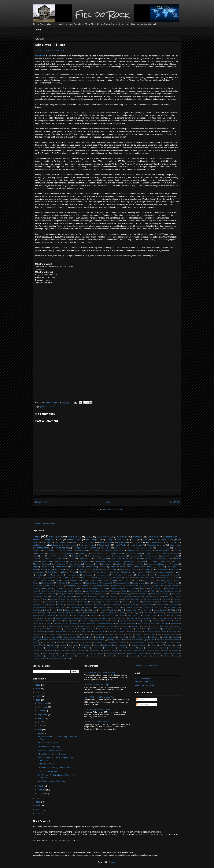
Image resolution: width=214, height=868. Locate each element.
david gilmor (93, 597)
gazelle (49, 632)
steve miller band (140, 651)
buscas (75, 621)
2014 (38, 700)
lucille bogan (147, 586)
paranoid (68, 642)
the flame (98, 558)
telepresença (92, 653)
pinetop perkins (146, 569)
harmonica (161, 567)
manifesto (61, 602)
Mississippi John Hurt (156, 545)
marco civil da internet (70, 637)
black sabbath (107, 583)
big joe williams (121, 556)
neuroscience (88, 640)
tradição (142, 653)
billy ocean (160, 618)
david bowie (130, 624)
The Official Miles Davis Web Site (49, 50)
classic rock (103, 537)
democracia (141, 624)
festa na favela (114, 629)
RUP (140, 613)
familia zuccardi (90, 629)
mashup (83, 637)
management (50, 602)
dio (121, 597)
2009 (38, 813)
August (41, 718)
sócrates (54, 653)
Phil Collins (106, 548)
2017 (38, 689)
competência (75, 624)
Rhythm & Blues (74, 540)
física (34, 632)
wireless (44, 659)
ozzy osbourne (48, 642)
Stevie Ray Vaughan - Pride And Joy (99, 672)
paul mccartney (100, 642)
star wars (105, 651)
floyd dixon (149, 597)
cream (61, 586)
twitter (42, 656)
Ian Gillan (81, 610)
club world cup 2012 (142, 572)
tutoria (35, 656)
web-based (157, 656)
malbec (122, 569)
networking (105, 602)
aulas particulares (92, 618)
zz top (176, 578)
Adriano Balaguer (42, 564)
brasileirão (58, 621)
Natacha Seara (57, 613)
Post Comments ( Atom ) (113, 510)
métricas (64, 640)
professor (63, 645)
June (40, 726)
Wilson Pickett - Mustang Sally (97, 709)
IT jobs (80, 591)
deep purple (72, 586)
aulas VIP (79, 618)
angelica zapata (61, 618)
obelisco (126, 640)
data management (88, 624)
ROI (134, 613)
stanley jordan (94, 651)
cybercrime (40, 553)
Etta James (56, 545)
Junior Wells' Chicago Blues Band (97, 591)
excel (80, 629)
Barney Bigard (133, 607)
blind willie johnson (162, 550)
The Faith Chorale (150, 615)
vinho (43, 556)
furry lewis (89, 564)
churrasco (47, 624)
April (40, 733)
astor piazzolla (106, 556)
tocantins (122, 653)
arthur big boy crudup (144, 548)
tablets (62, 653)
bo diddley (115, 572)
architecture (71, 545)
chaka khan (167, 621)
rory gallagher (162, 553)
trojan (160, 588)
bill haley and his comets (145, 618)
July (40, 722)
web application (145, 656)
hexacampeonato (99, 632)
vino (106, 558)
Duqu (54, 610)
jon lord (95, 634)
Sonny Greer (106, 615)
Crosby (47, 610)
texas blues (154, 537)
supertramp (175, 651)
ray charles (153, 561)
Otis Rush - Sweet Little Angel (96, 685)
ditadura (66, 626)
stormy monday (85, 558)
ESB (65, 580)
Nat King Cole (44, 613)
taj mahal (167, 578)
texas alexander (98, 553)
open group (116, 602)
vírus (92, 607)
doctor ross (84, 626)
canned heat (159, 583)
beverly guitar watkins (99, 594)
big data (123, 618)
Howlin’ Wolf (120, 545)
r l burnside (149, 553)
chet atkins (178, 621)
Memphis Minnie (78, 556)
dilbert (114, 597)
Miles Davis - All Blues (47, 764)
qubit (45, 605)
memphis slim (129, 561)
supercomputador (39, 607)
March (41, 786)
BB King (47, 542)
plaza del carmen (163, 602)
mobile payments (141, 637)
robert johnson (136, 545)
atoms (72, 594)
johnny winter (137, 542)
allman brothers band (40, 594)
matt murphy (84, 602)
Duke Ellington (53, 572)
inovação (139, 632)
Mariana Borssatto (160, 610)
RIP (116, 548)
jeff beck (129, 553)
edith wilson (134, 626)
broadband (144, 594)
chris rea (38, 624)
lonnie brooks (96, 569)
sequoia (141, 648)
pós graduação (86, 645)
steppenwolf (116, 651)
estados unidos (70, 629)
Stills (115, 615)
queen (52, 605)
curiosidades (70, 597)
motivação (55, 640)
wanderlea (110, 656)
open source (54, 553)
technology (92, 548)
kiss (101, 634)
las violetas (119, 634)
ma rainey (72, 558)
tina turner (175, 569)
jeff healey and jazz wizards (135, 599)
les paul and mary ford (134, 564)
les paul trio (85, 561)
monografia (175, 637)
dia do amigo (49, 626)
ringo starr (122, 588)
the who (151, 588)
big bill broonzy (163, 548)
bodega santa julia (39, 621)
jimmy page (59, 569)
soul (61, 540)
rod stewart (117, 578)
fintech (139, 629)
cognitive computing (61, 624)
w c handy (177, 561)
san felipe (99, 605)
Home (108, 502)
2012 (38, 802)
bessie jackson (76, 583)
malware (36, 540)
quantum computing (99, 588)
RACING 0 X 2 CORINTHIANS (97, 722)
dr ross (93, 626)
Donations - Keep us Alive (44, 523)
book (50, 621)
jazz (42, 407)
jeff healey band (132, 586)
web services (170, 588)
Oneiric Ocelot (89, 613)
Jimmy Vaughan (166, 580)
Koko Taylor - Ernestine (47, 771)
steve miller (127, 651)
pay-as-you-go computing (117, 642)
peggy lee (151, 642)
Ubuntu (90, 572)
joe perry (51, 634)
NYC (177, 610)
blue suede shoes (122, 583)
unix (86, 607)
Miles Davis (40, 56)
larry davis (109, 634)
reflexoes (153, 645)
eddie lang (40, 575)
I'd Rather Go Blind (125, 580)
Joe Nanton (113, 610)
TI (140, 615)
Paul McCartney (108, 613)
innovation (130, 575)
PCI (98, 613)
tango (35, 556)
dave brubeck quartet (105, 624)
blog (178, 618)
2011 (38, 806)
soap (59, 651)
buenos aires (176, 545)
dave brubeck (82, 597)
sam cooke (121, 648)
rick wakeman (38, 648)
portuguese (53, 645)
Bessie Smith (104, 545)
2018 (38, 685)
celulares (147, 621)
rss (76, 648)
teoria (101, 653)
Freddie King (60, 591)
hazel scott (70, 632)
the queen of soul (115, 553)
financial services (128, 629)
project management (89, 578)
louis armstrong (87, 545)
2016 (38, 692)
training (150, 653)
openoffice (160, 640)
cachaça (114, 621)
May (40, 730)
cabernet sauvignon (101, 621)
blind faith (170, 618)
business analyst (86, 621)
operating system (173, 640)
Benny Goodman (159, 607)
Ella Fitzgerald (75, 580)
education (145, 626)
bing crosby (124, 594)
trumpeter (166, 653)
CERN (57, 580)
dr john (151, 567)
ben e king (114, 618)
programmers (74, 645)
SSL (125, 591)
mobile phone (155, 637)
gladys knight (59, 632)
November (43, 707)
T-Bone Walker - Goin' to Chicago (52, 754)
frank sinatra (169, 597)
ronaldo (62, 648)
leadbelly (119, 564)
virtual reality (82, 656)
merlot (91, 637)
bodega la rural (138, 583)
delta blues (55, 537)
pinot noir (170, 642)
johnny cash (74, 634)
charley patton (43, 548)
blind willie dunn (102, 572)
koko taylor (77, 548)
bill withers (113, 594)
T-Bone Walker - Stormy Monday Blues (54, 768)
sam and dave (109, 648)
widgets (176, 656)
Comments (142, 704)
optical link (36, 642)
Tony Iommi (144, 591)
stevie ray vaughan (65, 550)
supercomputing (161, 569)
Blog (38, 29)
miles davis (50, 407)
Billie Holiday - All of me (48, 743)
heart (79, 632)
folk (48, 575)
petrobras (161, 642)
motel (35, 640)
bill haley (131, 618)
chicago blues (171, 537)
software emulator (69, 651)
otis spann (142, 561)
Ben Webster (146, 607)
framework (175, 629)
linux (151, 575)
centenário (177, 550)
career (131, 567)
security (109, 540)
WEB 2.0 (154, 591)
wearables (133, 656)
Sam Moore (133, 591)
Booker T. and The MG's (42, 580)
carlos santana (176, 594)
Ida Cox (65, 572)
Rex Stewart (159, 613)
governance (87, 575)
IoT (89, 610)
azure (79, 594)
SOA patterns (116, 591)
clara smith (37, 586)
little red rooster (115, 561)
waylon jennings (121, 656)
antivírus (103, 567)
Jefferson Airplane (150, 580)
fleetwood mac (154, 629)
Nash (34, 613)
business (122, 567)
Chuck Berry (96, 550)
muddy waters (167, 540)
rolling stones (172, 542)
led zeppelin (167, 599)
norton (110, 640)
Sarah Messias (63, 615)
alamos (42, 618)
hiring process (113, 632)
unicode (49, 656)
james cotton (117, 586)
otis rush (126, 602)
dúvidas (101, 626)
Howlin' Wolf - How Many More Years (99, 697)
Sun (129, 615)
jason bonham (40, 634)
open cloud (150, 640)
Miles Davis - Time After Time (50, 750)
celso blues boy (173, 583)
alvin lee (53, 594)
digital (58, 626)
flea (145, 629)
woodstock (90, 542)
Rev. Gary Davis (77, 567)
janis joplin (172, 567)
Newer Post (41, 502)
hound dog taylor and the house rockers (101, 599)
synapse (45, 653)
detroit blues (37, 626)
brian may (134, 594)
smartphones (37, 651)
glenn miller (54, 599)
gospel (164, 556)
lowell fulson (37, 637)
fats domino (102, 629)
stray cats (165, 651)
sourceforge (83, 651)
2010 (38, 810)
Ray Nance (148, 613)
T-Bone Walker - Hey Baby (49, 746)
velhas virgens (70, 656)
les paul (139, 553)
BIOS (117, 607)
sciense (128, 578)
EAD (61, 610)
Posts (140, 699)
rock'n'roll (137, 537)
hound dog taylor (102, 575)
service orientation (153, 648)
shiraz (165, 648)
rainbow (97, 645)
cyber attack (73, 561)
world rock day (101, 607)
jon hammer (85, 634)
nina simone (63, 578)
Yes (178, 615)
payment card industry (137, 642)
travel (158, 653)
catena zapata (136, 621)
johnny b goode (62, 634)
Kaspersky (49, 540)
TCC (135, 615)
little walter (61, 558)
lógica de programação (52, 637)
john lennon (142, 575)
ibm (98, 564)
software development (113, 605)
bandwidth (104, 618)
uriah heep (58, 656)
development (105, 597)
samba (142, 588)
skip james (175, 553)
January (42, 794)
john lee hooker (61, 548)
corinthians (73, 537)
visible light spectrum (96, 656)
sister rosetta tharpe (142, 578)
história (123, 632)
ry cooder (89, 605)
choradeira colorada (42, 597)
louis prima (39, 602)
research (60, 605)
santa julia (132, 648)
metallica (99, 637)
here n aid (87, 632)
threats (63, 607)
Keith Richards (62, 567)
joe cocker (71, 569)
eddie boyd (128, 597)
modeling (165, 637)
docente (74, 626)
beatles (112, 567)
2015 (38, 696)
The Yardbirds (62, 583)
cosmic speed (50, 586)
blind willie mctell (75, 564)
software (156, 578)
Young (35, 618)
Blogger (112, 862)
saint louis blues (40, 545)
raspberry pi (106, 645)
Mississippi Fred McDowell (155, 558)
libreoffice (139, 634)
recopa (113, 588)
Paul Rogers (120, 613)
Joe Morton (103, 610)
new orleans (100, 640)
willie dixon (122, 540)
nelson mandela (75, 640)
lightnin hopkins (99, 561)
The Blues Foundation (144, 682)
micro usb (122, 637)
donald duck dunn (86, 586)
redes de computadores (139, 645)
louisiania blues (110, 569)
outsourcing (135, 602)
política (44, 645)
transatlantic (165, 561)
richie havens (71, 605)
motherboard (44, 640)
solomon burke (147, 605)
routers (70, 648)
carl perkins (141, 567)
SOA (154, 540)
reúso (177, 645)
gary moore (58, 575)
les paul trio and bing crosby (157, 564)
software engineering (132, 605)
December (43, 703)
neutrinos (74, 588)
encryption (165, 626)
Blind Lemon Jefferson (133, 558)
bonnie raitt (127, 572)
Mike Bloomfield (47, 583)
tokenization (132, 653)
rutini (88, 648)
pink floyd (85, 588)
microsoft (175, 564)
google (63, 599)
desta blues (175, 624)
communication (57, 597)
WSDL (171, 615)
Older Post (173, 502)
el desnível (155, 626)
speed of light (161, 605)
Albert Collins (116, 558)
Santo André (51, 615)
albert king (131, 550)
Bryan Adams (37, 610)
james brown (107, 564)
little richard (49, 558)
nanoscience (51, 578)
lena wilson (178, 599)
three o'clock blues (75, 607)
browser (67, 621)
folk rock (159, 597)
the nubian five (111, 653)
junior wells (37, 558)
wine (50, 556)
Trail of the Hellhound (144, 679)
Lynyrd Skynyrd (146, 610)
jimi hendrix (174, 556)
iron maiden (173, 632)
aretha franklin (145, 550)
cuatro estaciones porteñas (164, 572)
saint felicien (97, 648)
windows (36, 659)
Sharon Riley (94, 615)
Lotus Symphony (132, 610)
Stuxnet (122, 615)
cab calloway (155, 594)
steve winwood (153, 651)
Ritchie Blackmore (173, 613)
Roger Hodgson (38, 615)
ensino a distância (55, 629)
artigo (71, 618)
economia (110, 626)
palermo (59, 642)
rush (82, 648)
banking (86, 594)
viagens (36, 567)
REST (81, 572)
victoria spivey (47, 567)
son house (84, 553)
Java (94, 610)
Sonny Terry (92, 556)
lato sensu (129, 634)
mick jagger (95, 602)
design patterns (163, 624)
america (50, 618)
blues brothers (60, 561)
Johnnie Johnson (59, 564)
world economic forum (57, 659)
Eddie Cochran (70, 610)
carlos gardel (124, 621)
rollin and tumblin (69, 553)
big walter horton (92, 583)
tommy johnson (39, 572)
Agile (111, 607)
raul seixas (121, 537)
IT (74, 591)
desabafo (151, 624)
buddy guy (77, 542)
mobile (130, 637)
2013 (38, 798)
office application (138, 640)
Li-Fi (122, 610)
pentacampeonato (148, 602)
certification (156, 621)
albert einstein (174, 591)
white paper (167, 656)
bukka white (134, 556)
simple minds (174, 648)
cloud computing (93, 540)
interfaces (148, 632)
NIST (171, 610)
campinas (165, 594)
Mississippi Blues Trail (144, 685)
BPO (124, 607)
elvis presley (122, 542)
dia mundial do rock (150, 556)
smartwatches (49, 651)
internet (120, 599)
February (42, 790)
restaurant (169, 645)
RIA (129, 613)
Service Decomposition (79, 615)
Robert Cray (126, 548)
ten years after (53, 607)
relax (161, 645)
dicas (179, 572)
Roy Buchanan (61, 542)
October (42, 711)
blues (36, 536)
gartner (42, 632)
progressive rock (154, 542)
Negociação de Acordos (73, 613)
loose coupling (150, 634)
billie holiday (46, 561)
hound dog (81, 599)
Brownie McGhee (61, 556)
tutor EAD (176, 653)
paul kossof (133, 569)
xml (69, 659)
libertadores (83, 569)
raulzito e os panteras (121, 645)
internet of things (160, 632)
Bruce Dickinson (173, 607)
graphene (71, 599)
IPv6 (69, 591)
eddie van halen (122, 626)
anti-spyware (63, 594)
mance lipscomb (163, 575)
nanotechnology (61, 588)
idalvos (131, 632)
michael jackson (110, 637)
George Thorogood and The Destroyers (99, 580)
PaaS (74, 572)
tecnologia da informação (76, 653)
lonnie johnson (106, 542)
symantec (36, 653)
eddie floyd (139, 597)
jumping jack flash (154, 599)
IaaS (138, 580)
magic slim (159, 586)
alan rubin (163, 591)
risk (81, 605)
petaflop (75, 578)
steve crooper (174, 605)
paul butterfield (87, 642)
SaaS (171, 558)
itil (181, 632)
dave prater (119, 624)
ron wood (133, 588)
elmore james (48, 550)
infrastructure (117, 575)
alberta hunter (91, 567)
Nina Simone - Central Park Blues (52, 781)
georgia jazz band (73, 575)
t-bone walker (82, 550)
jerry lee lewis (46, 569)
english (44, 629)
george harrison (103, 586)
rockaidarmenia (51, 648)
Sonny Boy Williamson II (114, 550)
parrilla (76, 642)
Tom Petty (163, 615)
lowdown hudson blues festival (168, 634)
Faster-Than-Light (47, 591)
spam (145, 540)
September (43, 714)
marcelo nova (72, 602)
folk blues (166, 629)
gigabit (45, 599)
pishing (135, 540)
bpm (149, 583)
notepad (118, 640)
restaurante (105, 578)
